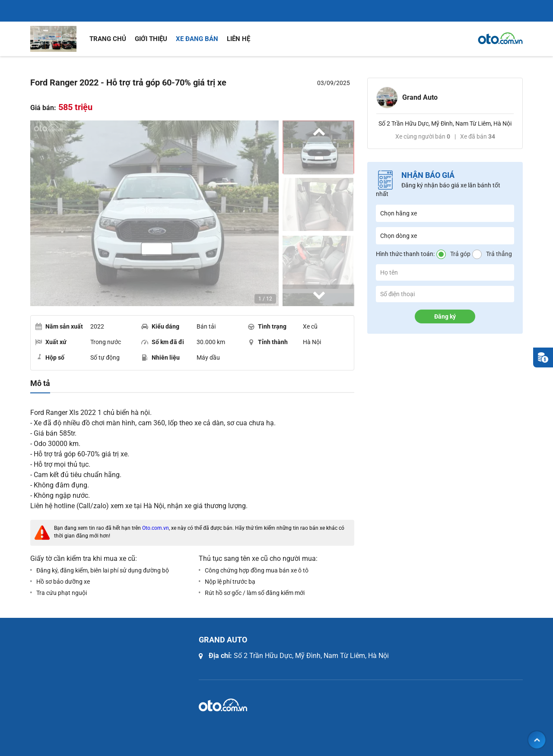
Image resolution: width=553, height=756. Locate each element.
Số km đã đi (163, 342)
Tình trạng (267, 326)
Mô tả (40, 383)
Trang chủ (108, 39)
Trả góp (460, 254)
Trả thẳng (499, 254)
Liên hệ (238, 39)
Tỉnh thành (268, 342)
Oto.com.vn (156, 528)
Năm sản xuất (59, 326)
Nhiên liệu (160, 357)
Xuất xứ (51, 342)
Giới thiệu (151, 39)
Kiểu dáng (160, 326)
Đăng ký (445, 316)
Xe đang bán (197, 39)
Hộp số (50, 357)
